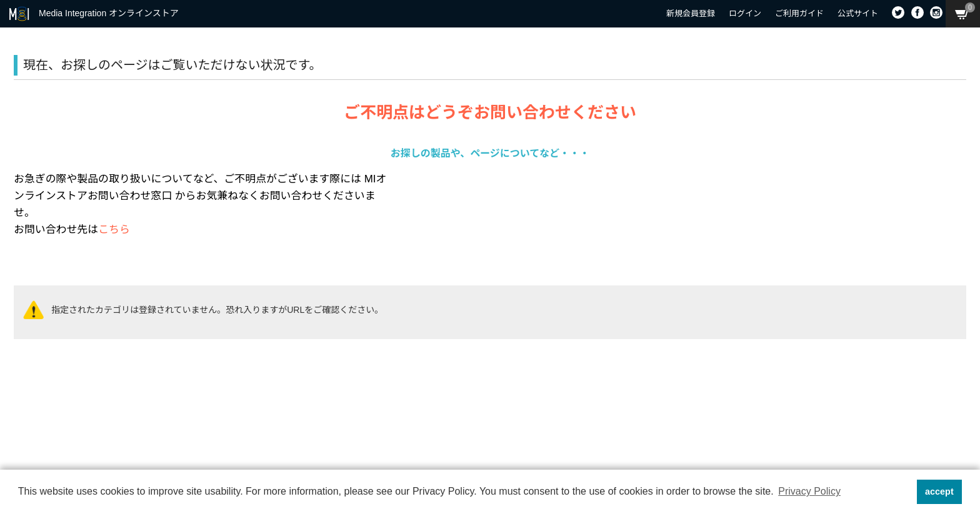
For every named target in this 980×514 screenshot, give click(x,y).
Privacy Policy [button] (809, 491)
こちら (114, 230)
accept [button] (939, 492)
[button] (903, 492)
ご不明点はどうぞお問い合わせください (490, 112)
